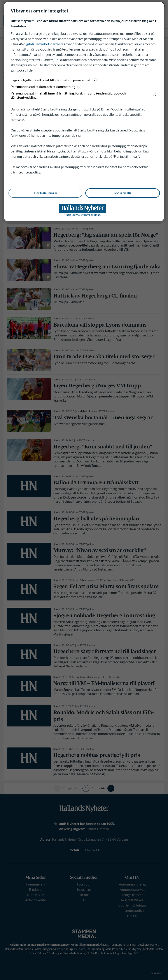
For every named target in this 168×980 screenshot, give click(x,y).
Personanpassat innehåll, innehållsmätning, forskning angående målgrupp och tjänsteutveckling (84, 95)
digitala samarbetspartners (43, 44)
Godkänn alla (123, 193)
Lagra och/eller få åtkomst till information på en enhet (54, 80)
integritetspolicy (28, 172)
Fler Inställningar (45, 193)
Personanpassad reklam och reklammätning (46, 87)
